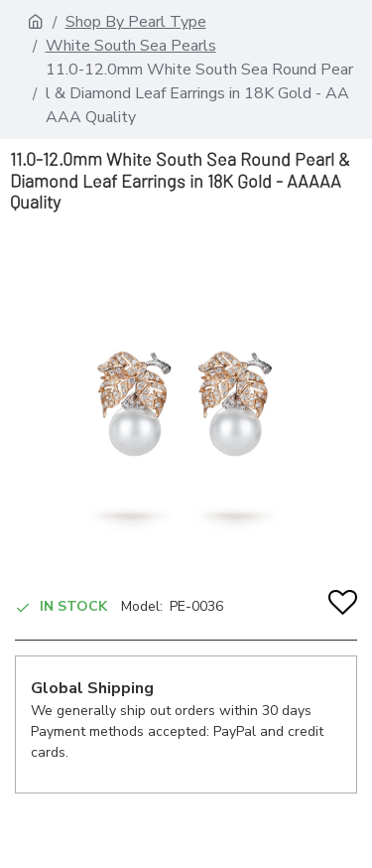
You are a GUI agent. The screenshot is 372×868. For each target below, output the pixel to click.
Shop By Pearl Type (136, 22)
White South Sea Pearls (131, 46)
